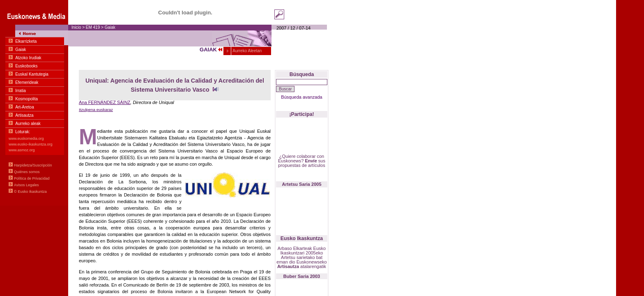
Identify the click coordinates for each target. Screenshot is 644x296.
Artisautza (288, 266)
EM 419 (93, 27)
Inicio (76, 27)
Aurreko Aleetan (247, 51)
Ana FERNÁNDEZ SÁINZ (105, 102)
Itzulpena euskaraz (96, 110)
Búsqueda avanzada (301, 97)
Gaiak (110, 27)
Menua (34, 103)
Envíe (311, 161)
